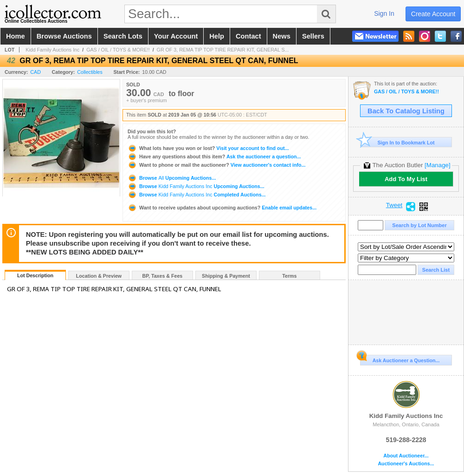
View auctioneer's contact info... (216, 165)
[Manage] (437, 165)
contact (248, 36)
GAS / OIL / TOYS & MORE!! (118, 50)
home (16, 36)
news (282, 36)
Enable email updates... (222, 208)
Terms (289, 276)
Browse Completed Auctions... (197, 195)
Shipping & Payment (226, 276)
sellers (313, 36)
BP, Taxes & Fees (163, 276)
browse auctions (64, 36)
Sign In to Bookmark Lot (397, 142)
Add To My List (406, 179)
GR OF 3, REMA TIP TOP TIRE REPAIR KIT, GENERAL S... (223, 50)
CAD (35, 72)
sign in (384, 13)
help (217, 36)
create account (433, 14)
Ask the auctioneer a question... (214, 156)
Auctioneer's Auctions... (406, 464)
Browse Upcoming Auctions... (172, 178)
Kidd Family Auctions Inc (52, 50)
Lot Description (35, 275)
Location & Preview (99, 276)
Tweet (394, 205)
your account (176, 36)
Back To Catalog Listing (406, 111)
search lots (123, 36)
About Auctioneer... (406, 456)
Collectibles (90, 72)
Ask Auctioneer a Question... (400, 359)
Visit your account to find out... (208, 148)
